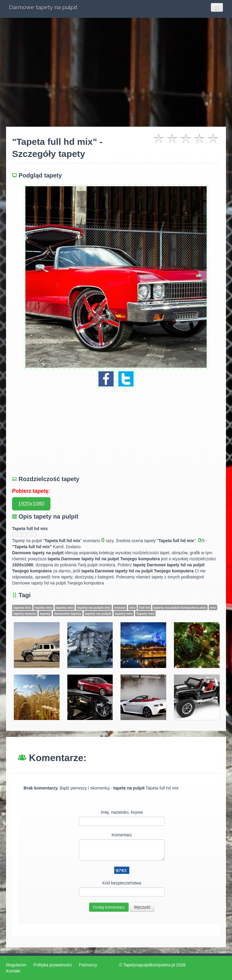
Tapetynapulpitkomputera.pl (149, 965)
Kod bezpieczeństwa (122, 883)
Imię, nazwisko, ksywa (122, 812)
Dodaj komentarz (109, 907)
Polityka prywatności (53, 965)
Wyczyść (142, 907)
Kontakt (13, 971)
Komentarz (122, 835)
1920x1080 (31, 504)
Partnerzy (88, 965)
